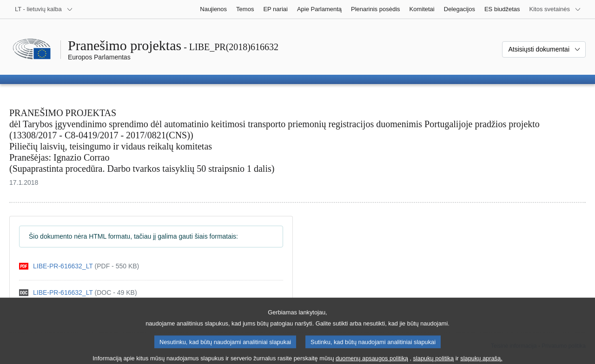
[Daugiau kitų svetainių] (555, 9)
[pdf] (79, 266)
